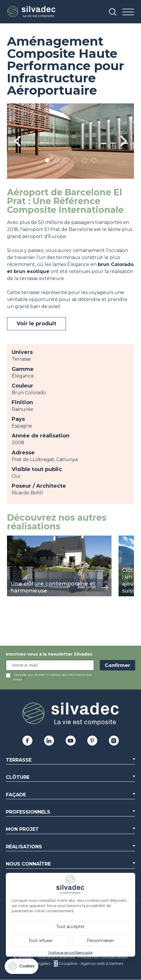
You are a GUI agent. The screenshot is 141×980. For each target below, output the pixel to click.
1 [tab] (47, 161)
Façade (16, 795)
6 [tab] (94, 161)
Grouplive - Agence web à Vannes (91, 963)
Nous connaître (28, 864)
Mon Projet (22, 829)
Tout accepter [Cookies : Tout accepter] (70, 927)
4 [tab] (75, 161)
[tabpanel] (70, 141)
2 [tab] (57, 161)
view (12, 539)
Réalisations (24, 847)
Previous (17, 141)
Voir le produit (36, 324)
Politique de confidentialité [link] (70, 952)
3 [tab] (66, 161)
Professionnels (28, 812)
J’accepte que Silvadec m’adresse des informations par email (53, 677)
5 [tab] (85, 161)
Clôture (18, 777)
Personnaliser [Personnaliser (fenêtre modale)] (100, 941)
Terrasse (19, 760)
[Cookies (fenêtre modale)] (22, 968)
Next (124, 141)
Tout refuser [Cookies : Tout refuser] (41, 941)
